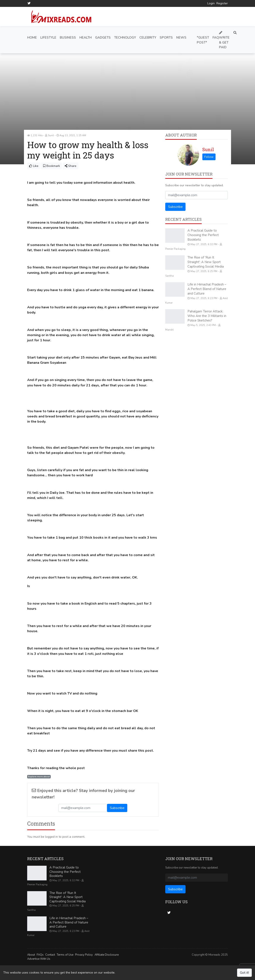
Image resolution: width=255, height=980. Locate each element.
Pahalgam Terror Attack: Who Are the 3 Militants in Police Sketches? (207, 316)
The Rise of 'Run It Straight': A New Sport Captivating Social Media (206, 262)
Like (34, 166)
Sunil (208, 149)
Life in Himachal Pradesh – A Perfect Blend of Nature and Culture (207, 289)
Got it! (244, 973)
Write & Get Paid (224, 40)
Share (71, 166)
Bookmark (52, 166)
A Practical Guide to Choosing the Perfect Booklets (203, 235)
